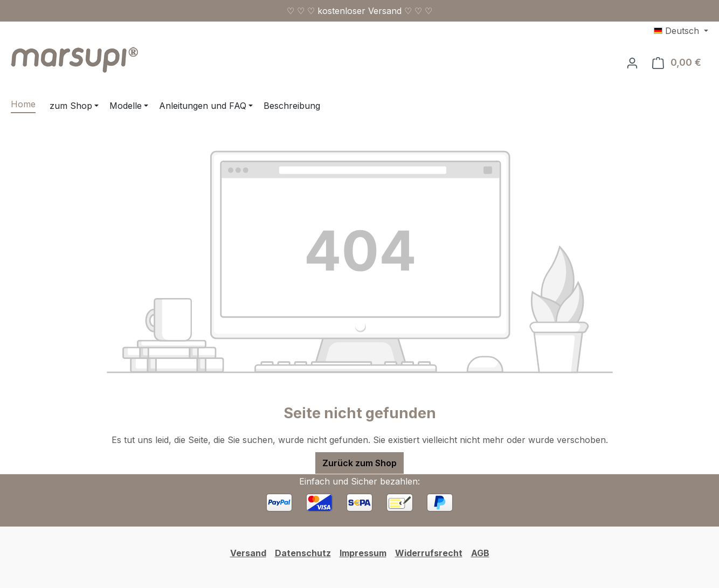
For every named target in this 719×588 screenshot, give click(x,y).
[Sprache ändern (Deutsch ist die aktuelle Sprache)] (681, 31)
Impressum (363, 553)
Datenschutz (303, 553)
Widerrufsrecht (429, 553)
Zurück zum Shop (359, 463)
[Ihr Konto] (632, 63)
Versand (248, 553)
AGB (480, 553)
